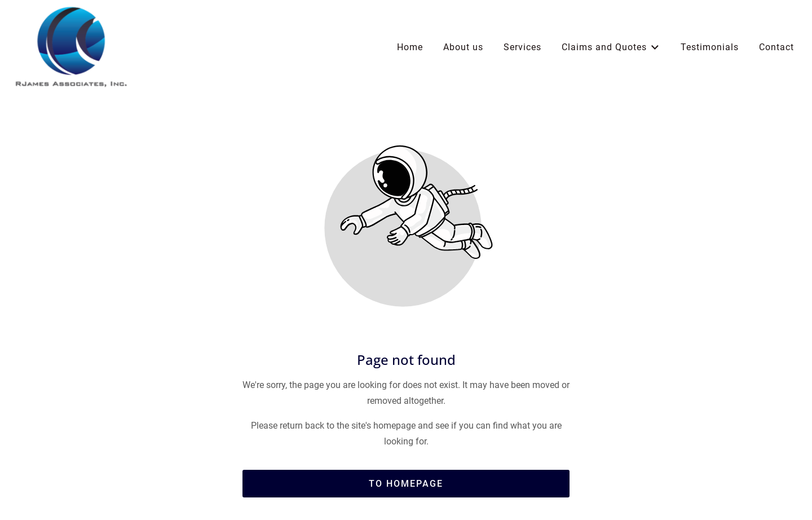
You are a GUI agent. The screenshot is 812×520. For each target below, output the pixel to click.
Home (410, 47)
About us (463, 47)
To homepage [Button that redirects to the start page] (406, 484)
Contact (776, 47)
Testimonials (710, 47)
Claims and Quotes (611, 48)
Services (522, 47)
